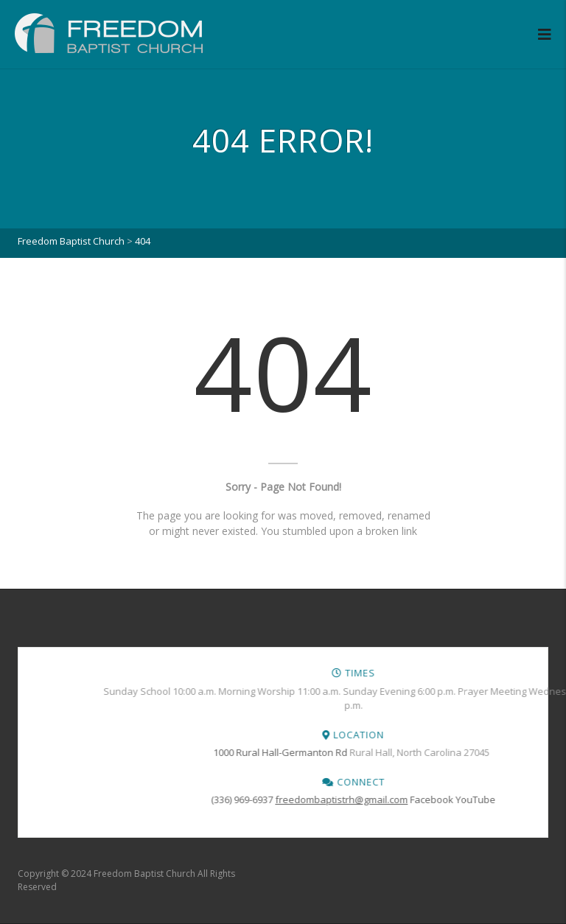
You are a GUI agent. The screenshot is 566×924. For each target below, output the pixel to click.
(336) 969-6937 (445, 799)
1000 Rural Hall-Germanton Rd (483, 752)
